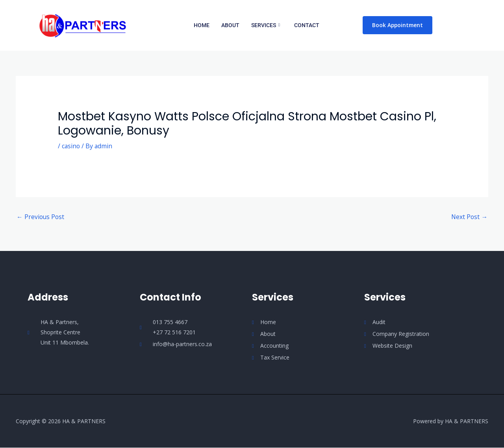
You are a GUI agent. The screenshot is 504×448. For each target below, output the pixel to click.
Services (266, 25)
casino (71, 146)
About (230, 25)
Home (202, 25)
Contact (307, 25)
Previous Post (41, 217)
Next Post (469, 217)
